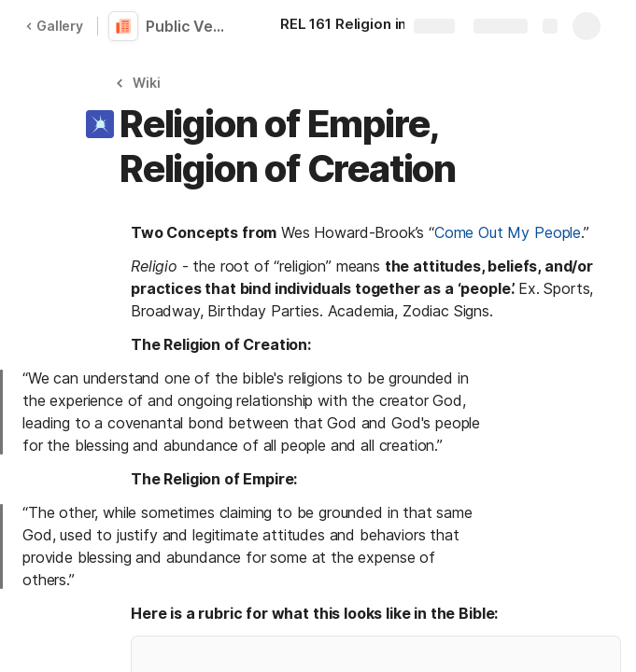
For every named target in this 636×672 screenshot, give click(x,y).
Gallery (54, 26)
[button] (141, 83)
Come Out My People (508, 232)
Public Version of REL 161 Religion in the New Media (189, 26)
